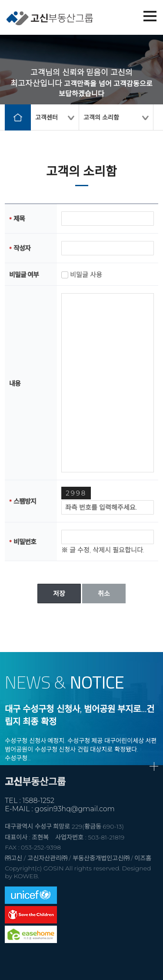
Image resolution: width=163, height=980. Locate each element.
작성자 (22, 248)
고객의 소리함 (101, 117)
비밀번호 (25, 542)
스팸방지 (25, 501)
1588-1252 (38, 801)
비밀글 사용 (86, 275)
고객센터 (47, 117)
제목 (19, 219)
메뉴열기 (150, 16)
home (18, 117)
